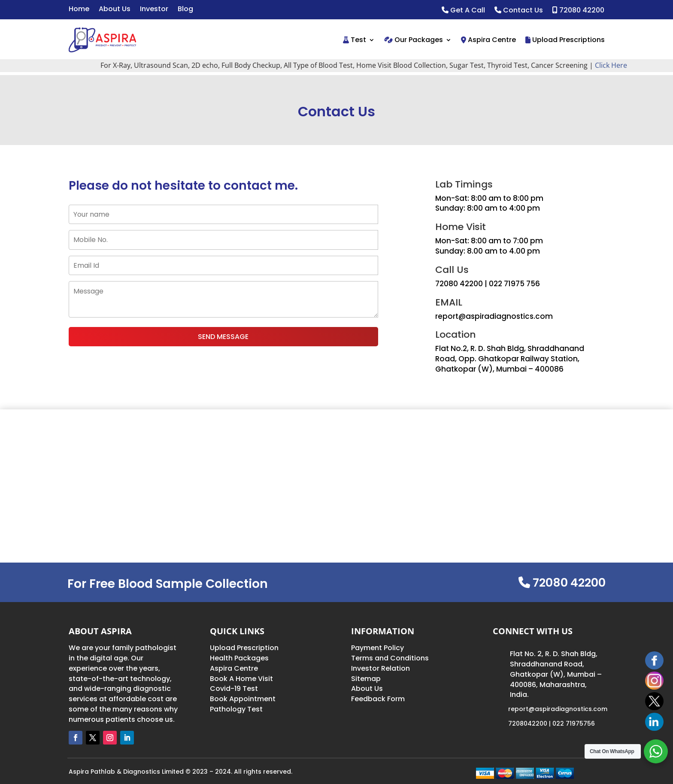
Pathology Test (236, 709)
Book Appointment (243, 699)
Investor (154, 10)
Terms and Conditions (390, 658)
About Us (115, 10)
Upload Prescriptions (565, 40)
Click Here (618, 65)
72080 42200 (578, 11)
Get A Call (463, 11)
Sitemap (366, 679)
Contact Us (519, 11)
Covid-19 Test (234, 689)
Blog (185, 10)
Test (355, 40)
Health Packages (239, 658)
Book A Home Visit (241, 679)
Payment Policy (377, 648)
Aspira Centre (488, 40)
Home (79, 10)
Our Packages (414, 40)
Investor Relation (380, 668)
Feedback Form (378, 699)
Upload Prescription (244, 648)
